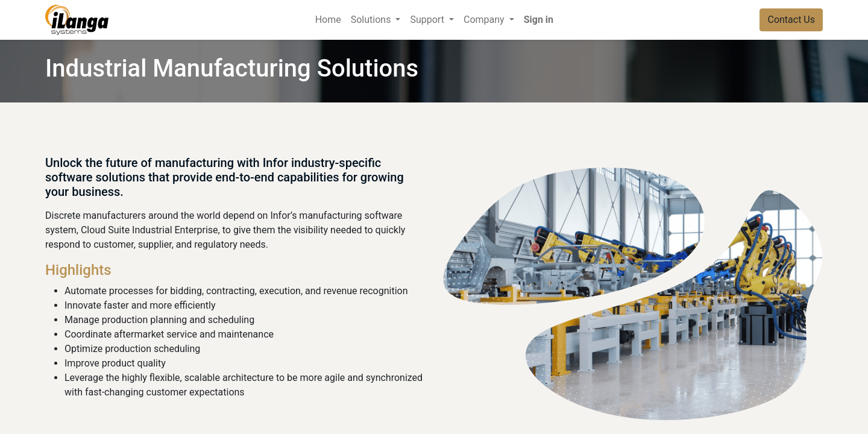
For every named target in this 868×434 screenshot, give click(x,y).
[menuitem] (328, 20)
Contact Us (791, 20)
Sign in (539, 20)
